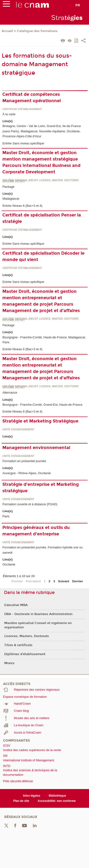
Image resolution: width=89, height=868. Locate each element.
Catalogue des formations (37, 31)
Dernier (78, 581)
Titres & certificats (18, 645)
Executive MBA (16, 605)
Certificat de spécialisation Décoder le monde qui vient (43, 256)
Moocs (9, 663)
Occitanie (9, 564)
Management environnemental (36, 448)
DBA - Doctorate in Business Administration (38, 614)
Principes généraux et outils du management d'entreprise (36, 531)
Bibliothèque (58, 796)
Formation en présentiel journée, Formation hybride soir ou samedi (42, 550)
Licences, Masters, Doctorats (27, 636)
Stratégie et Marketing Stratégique (40, 421)
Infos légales (32, 796)
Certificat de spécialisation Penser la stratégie (42, 218)
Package (8, 187)
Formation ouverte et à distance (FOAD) (30, 504)
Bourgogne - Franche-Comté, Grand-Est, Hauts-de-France (42, 405)
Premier (17, 581)
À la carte (9, 114)
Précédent (33, 581)
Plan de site (21, 801)
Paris (6, 516)
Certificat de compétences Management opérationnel (32, 98)
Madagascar (11, 199)
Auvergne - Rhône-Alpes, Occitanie (27, 473)
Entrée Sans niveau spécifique (23, 143)
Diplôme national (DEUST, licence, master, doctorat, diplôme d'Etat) (41, 181)
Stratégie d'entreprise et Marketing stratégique (41, 488)
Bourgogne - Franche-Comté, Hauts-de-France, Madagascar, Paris (44, 340)
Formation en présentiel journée (24, 461)
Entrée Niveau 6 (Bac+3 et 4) (22, 206)
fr (78, 5)
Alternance (10, 393)
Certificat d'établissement (22, 109)
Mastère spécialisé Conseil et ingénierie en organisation (38, 625)
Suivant (64, 581)
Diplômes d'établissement (25, 654)
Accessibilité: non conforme (57, 801)
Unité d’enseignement (18, 429)
